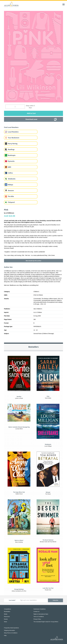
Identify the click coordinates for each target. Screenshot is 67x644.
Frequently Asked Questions (11, 628)
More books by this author (33, 261)
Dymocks (11, 161)
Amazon (11, 191)
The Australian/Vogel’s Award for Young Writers (46, 622)
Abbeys (10, 185)
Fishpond (11, 202)
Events (6, 619)
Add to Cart (31, 113)
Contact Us (36, 611)
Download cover (31, 119)
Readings (11, 149)
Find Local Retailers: (11, 127)
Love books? (12, 600)
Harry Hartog (13, 144)
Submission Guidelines (40, 609)
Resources (7, 617)
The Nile (11, 196)
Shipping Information (9, 630)
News (6, 622)
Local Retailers (13, 132)
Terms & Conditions (39, 617)
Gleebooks (12, 179)
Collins (10, 173)
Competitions (7, 609)
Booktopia (12, 155)
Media (6, 614)
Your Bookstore (14, 138)
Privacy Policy (37, 619)
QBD (9, 167)
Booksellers (7, 611)
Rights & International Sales (41, 614)
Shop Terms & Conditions (11, 633)
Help (5, 635)
